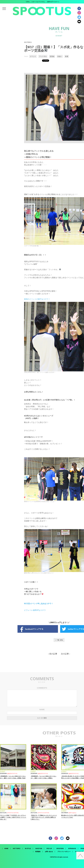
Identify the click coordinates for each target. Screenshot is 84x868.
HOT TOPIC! (17, 849)
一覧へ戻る (60, 640)
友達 (67, 56)
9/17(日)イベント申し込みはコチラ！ (39, 604)
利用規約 (38, 852)
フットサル (43, 56)
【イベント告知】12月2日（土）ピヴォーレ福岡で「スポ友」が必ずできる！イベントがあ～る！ (13, 817)
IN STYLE (28, 849)
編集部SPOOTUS (12, 773)
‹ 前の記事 (53, 654)
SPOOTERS (60, 849)
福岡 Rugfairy (72, 813)
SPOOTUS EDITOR (13, 813)
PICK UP (49, 849)
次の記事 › (65, 654)
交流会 (52, 56)
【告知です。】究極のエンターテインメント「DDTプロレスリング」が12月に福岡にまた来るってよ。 (44, 817)
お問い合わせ (49, 852)
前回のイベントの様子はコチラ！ (37, 299)
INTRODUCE (72, 849)
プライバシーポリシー (64, 852)
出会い (60, 56)
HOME (6, 849)
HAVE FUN (39, 849)
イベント (33, 56)
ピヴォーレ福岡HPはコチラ (35, 610)
